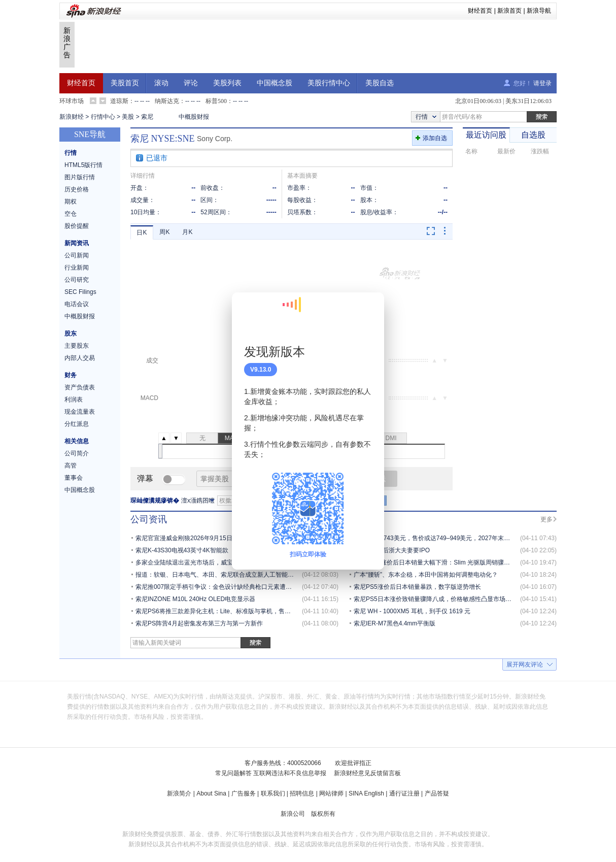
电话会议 (77, 304)
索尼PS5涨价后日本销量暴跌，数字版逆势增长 (417, 587)
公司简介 (77, 453)
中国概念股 (275, 83)
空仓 (71, 214)
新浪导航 (539, 11)
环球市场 (72, 101)
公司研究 (77, 280)
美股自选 (380, 83)
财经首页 (480, 11)
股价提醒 (77, 226)
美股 (128, 117)
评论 (191, 83)
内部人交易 (80, 358)
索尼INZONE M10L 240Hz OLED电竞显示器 (195, 599)
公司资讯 (149, 519)
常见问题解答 (233, 773)
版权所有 (323, 814)
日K (142, 233)
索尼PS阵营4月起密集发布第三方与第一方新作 (199, 623)
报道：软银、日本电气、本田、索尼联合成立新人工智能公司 (218, 575)
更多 (546, 519)
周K (164, 232)
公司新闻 (77, 255)
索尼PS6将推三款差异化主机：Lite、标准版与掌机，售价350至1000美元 (234, 611)
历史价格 (77, 189)
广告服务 (244, 793)
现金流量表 (80, 412)
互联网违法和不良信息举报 (290, 773)
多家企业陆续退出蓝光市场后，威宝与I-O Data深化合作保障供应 (223, 562)
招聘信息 (302, 793)
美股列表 (227, 83)
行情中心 (103, 117)
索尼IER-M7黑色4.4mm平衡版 (395, 623)
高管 (71, 466)
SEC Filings (80, 292)
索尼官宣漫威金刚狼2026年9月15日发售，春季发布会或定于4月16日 (229, 538)
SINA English (366, 793)
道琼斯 (119, 101)
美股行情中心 (329, 83)
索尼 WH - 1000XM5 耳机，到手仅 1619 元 (412, 611)
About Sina (211, 793)
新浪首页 (509, 11)
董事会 (74, 478)
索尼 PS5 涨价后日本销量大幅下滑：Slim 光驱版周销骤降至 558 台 (445, 562)
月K (187, 232)
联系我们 (273, 793)
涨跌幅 (540, 151)
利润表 (74, 400)
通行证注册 (404, 793)
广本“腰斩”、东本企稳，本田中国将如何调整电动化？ (426, 575)
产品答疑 (437, 793)
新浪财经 (72, 117)
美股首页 (125, 83)
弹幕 (145, 478)
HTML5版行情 (83, 165)
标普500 (216, 101)
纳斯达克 (167, 101)
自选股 (533, 135)
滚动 (161, 83)
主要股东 (77, 346)
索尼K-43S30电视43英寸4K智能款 (182, 550)
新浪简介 (179, 793)
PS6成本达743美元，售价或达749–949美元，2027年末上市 (435, 538)
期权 (71, 202)
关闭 (370, 310)
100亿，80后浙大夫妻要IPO (392, 550)
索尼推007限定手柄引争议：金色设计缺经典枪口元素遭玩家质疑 (223, 587)
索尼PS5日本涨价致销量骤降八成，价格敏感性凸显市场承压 (436, 599)
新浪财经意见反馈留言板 (367, 773)
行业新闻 (77, 268)
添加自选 (435, 138)
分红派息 (77, 424)
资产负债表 (80, 387)
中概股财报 (194, 117)
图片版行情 (80, 177)
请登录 (542, 83)
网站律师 (331, 793)
